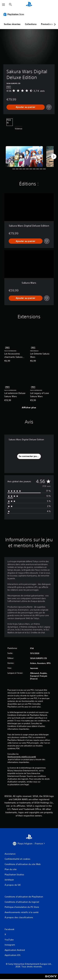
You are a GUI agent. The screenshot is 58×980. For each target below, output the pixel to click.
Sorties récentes (12, 24)
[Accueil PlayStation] (29, 5)
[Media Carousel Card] (24, 157)
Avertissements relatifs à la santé (22, 757)
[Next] (54, 157)
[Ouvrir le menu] (4, 5)
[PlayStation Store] (14, 14)
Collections (31, 24)
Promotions (47, 24)
